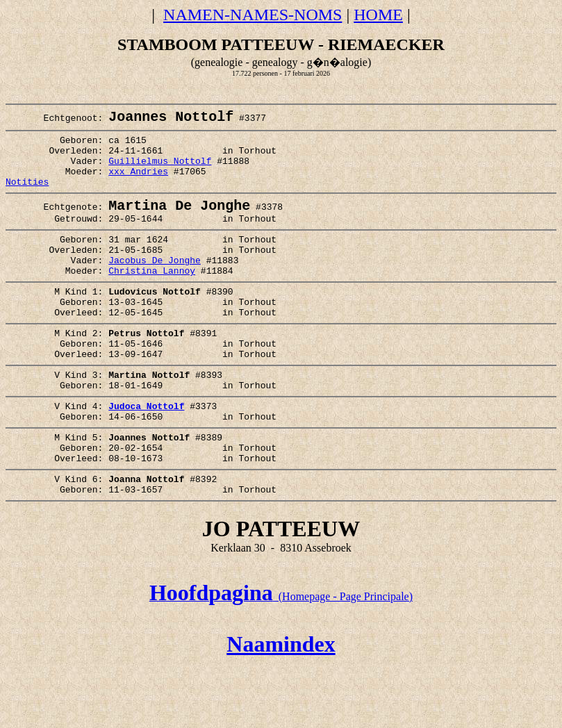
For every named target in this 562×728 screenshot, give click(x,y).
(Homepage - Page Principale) (281, 658)
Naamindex (281, 706)
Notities (27, 197)
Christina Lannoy (152, 299)
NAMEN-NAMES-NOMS (253, 15)
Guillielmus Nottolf (160, 172)
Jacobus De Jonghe (155, 286)
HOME (378, 15)
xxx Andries (138, 184)
